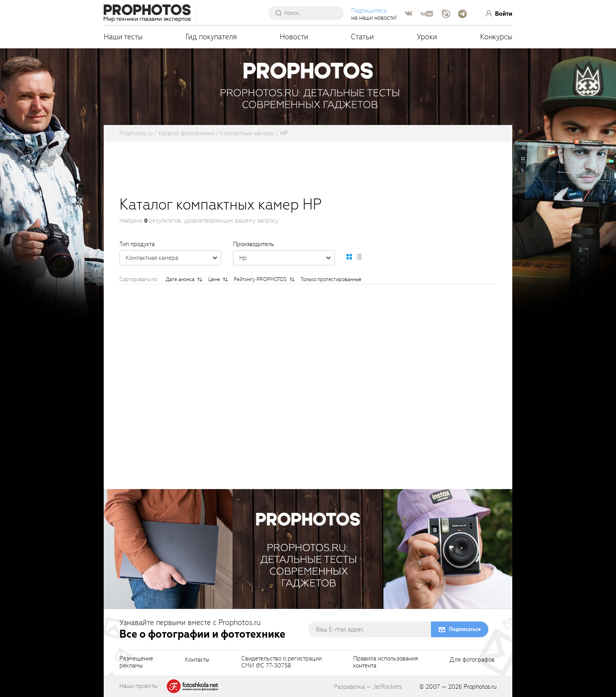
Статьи (362, 37)
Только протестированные (331, 279)
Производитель (254, 244)
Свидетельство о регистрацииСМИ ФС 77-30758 (281, 662)
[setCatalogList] (359, 257)
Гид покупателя (211, 37)
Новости (294, 37)
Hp (287, 258)
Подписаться (465, 629)
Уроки (427, 37)
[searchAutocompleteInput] (309, 13)
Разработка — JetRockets (368, 687)
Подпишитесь (369, 11)
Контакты (197, 660)
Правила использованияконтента (386, 662)
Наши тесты (123, 37)
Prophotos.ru (480, 687)
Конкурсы (496, 37)
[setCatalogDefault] (349, 257)
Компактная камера (173, 258)
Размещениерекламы (136, 662)
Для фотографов (472, 660)
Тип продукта (137, 244)
